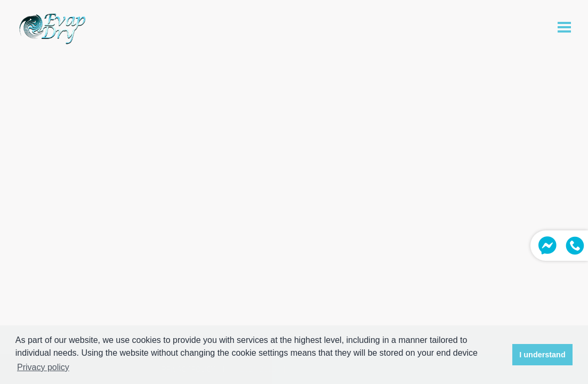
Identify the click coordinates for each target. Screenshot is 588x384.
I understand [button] (542, 355)
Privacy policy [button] (43, 367)
